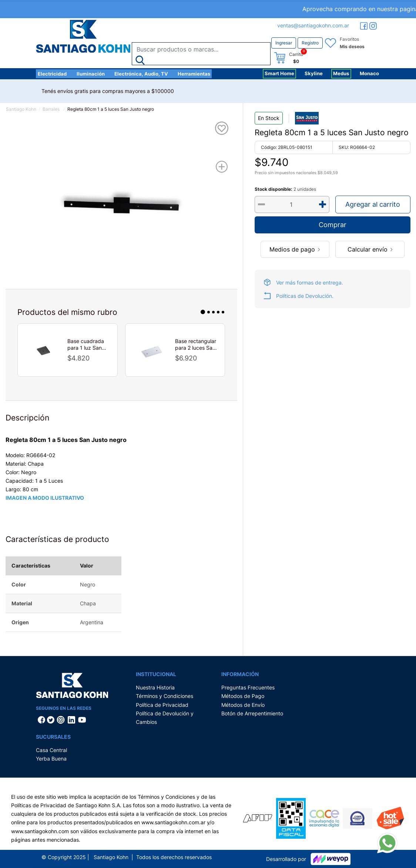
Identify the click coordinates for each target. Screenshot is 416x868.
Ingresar (284, 43)
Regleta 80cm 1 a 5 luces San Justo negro (111, 109)
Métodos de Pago (243, 696)
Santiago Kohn (21, 109)
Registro (310, 43)
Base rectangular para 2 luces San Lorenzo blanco (196, 345)
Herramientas (194, 74)
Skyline (314, 73)
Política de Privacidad (162, 705)
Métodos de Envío (243, 705)
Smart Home (279, 73)
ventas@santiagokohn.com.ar (313, 25)
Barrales (51, 109)
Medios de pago (295, 249)
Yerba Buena (51, 759)
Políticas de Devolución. (305, 296)
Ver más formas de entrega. (310, 282)
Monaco (369, 73)
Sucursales (53, 737)
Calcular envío (370, 249)
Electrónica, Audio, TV (141, 74)
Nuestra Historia (155, 687)
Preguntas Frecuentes (248, 687)
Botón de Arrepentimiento (252, 713)
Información (240, 674)
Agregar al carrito (373, 204)
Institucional (156, 674)
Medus (341, 73)
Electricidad (52, 74)
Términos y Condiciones (165, 696)
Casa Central (51, 750)
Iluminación (91, 74)
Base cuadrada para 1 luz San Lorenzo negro (86, 345)
